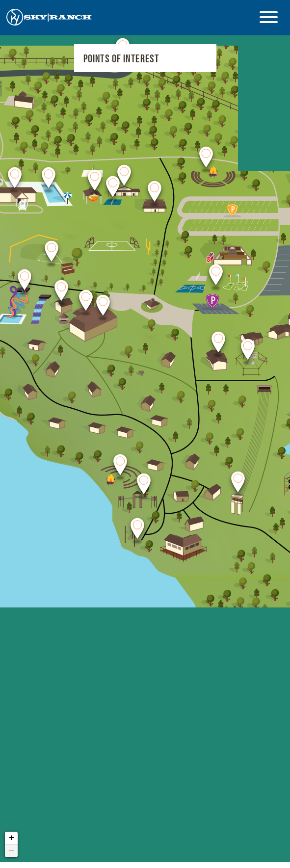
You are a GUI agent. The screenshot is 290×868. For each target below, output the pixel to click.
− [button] (12, 834)
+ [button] (12, 821)
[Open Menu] (269, 17)
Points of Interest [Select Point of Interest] (121, 59)
